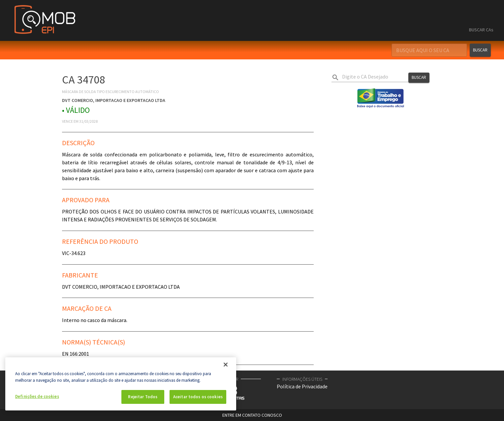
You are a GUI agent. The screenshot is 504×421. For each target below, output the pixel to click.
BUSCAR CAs (481, 30)
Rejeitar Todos (143, 397)
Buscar (480, 50)
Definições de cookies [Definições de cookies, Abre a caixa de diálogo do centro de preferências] (37, 396)
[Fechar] (226, 365)
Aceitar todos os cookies (198, 397)
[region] (121, 384)
